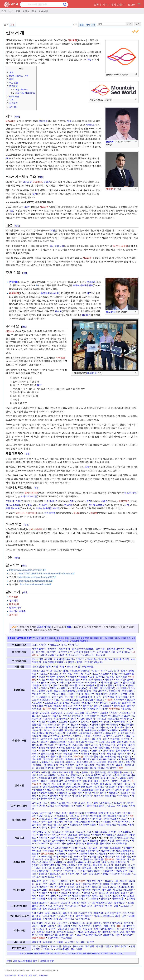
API (7, 158)
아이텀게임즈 (74, 840)
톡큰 (72, 874)
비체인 (104, 501)
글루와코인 (101, 772)
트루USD (127, 935)
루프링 (97, 923)
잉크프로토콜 (48, 753)
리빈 (61, 884)
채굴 (34, 11)
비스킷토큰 (69, 838)
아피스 (35, 742)
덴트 (100, 881)
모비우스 (71, 666)
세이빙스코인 (45, 819)
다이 (64, 813)
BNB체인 (37, 182)
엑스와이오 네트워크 (82, 745)
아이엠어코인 (52, 859)
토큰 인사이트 (13, 508)
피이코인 (43, 827)
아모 (50, 906)
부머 (85, 680)
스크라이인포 (110, 887)
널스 (43, 671)
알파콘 (97, 890)
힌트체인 (131, 898)
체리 (103, 753)
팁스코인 (123, 825)
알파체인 (87, 890)
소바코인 (61, 854)
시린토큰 (108, 736)
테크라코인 (49, 759)
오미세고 (100, 787)
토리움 (103, 793)
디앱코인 (103, 813)
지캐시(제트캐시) (65, 806)
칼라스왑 (59, 935)
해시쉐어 (100, 655)
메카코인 (92, 848)
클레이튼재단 (31, 493)
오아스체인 (126, 906)
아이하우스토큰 (111, 819)
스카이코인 (64, 682)
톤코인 (86, 759)
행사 (116, 953)
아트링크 (87, 859)
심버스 (117, 682)
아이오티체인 (72, 906)
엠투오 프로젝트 (67, 748)
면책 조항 (33, 975)
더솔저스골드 (100, 832)
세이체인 (120, 680)
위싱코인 (108, 865)
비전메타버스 (83, 838)
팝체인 (106, 874)
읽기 (75, 25)
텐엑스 (88, 793)
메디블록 (105, 884)
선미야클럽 (95, 816)
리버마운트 (119, 722)
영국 (69, 121)
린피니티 (85, 903)
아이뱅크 (96, 819)
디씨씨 (73, 719)
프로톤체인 (110, 796)
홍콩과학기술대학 (50, 293)
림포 (78, 884)
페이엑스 (65, 796)
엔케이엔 (122, 688)
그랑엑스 (104, 713)
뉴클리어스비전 (40, 903)
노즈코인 (128, 772)
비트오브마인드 (126, 733)
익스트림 (74, 751)
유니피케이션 (43, 697)
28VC (35, 713)
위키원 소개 (22, 975)
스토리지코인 (50, 916)
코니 (72, 935)
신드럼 (46, 840)
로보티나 (74, 722)
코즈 (79, 935)
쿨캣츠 (58, 825)
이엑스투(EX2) (121, 946)
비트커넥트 (77, 946)
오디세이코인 (100, 691)
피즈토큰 (60, 768)
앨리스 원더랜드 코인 (43, 862)
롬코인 (95, 722)
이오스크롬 (122, 697)
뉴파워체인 (77, 716)
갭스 (45, 881)
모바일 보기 (43, 975)
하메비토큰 (124, 796)
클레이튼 (126, 703)
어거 (34, 893)
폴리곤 (47, 182)
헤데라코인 (115, 709)
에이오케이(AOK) (78, 688)
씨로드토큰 (46, 739)
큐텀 (96, 703)
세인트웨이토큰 (73, 781)
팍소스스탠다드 (98, 762)
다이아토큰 (91, 716)
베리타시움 (58, 730)
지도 (89, 953)
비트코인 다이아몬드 (84, 652)
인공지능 (29, 953)
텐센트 (58, 311)
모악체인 (101, 677)
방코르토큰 (85, 926)
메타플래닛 (109, 835)
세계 (59, 953)
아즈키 (124, 819)
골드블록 (80, 713)
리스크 (95, 674)
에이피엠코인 (63, 745)
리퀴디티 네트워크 (48, 778)
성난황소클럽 (110, 816)
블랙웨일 (103, 730)
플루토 (119, 765)
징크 (107, 896)
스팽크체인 (66, 856)
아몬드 (77, 890)
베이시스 (70, 730)
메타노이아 (51, 727)
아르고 (56, 685)
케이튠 (110, 868)
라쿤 (48, 835)
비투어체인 (73, 733)
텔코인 (60, 759)
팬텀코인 (130, 762)
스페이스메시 (92, 682)
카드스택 (100, 700)
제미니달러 (118, 932)
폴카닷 (97, 706)
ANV (34, 848)
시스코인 (56, 784)
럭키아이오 (127, 719)
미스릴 (60, 851)
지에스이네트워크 (81, 896)
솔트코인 (66, 736)
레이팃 (123, 881)
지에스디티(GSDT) (123, 822)
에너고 (71, 742)
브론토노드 (91, 730)
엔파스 (104, 840)
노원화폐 (59, 942)
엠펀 (112, 840)
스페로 (77, 856)
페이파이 (38, 765)
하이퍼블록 (75, 709)
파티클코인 (123, 806)
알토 (85, 840)
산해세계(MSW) (100, 838)
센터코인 (87, 781)
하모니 (55, 709)
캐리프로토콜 (12, 505)
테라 (80, 793)
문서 (6, 25)
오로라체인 (114, 691)
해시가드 (65, 827)
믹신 (69, 803)
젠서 (133, 946)
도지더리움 (38, 659)
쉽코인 (115, 781)
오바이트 (36, 694)
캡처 (35, 194)
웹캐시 (121, 787)
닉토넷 (96, 671)
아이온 (65, 685)
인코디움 (96, 751)
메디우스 (116, 884)
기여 (105, 5)
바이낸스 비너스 (109, 778)
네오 (50, 671)
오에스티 (80, 659)
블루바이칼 (93, 851)
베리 (131, 778)
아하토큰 (98, 859)
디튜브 (74, 848)
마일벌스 (85, 724)
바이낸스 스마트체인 (26, 513)
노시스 (53, 881)
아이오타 (59, 906)
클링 (120, 756)
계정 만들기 (118, 5)
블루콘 (44, 781)
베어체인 (86, 315)
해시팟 (93, 768)
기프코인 (80, 832)
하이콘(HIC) (82, 768)
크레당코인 (108, 871)
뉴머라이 (63, 881)
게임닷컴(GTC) (40, 832)
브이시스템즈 (96, 680)
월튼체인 (36, 909)
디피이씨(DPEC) (93, 775)
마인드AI (74, 724)
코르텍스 (67, 756)
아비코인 (96, 739)
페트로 (91, 942)
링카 (62, 778)
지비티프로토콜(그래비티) (107, 916)
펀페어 (70, 843)
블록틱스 (114, 730)
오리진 (94, 748)
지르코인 (107, 822)
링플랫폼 (36, 724)
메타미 (126, 884)
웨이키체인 (102, 694)
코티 (128, 790)
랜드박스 (128, 813)
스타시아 (114, 854)
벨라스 (60, 680)
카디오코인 (128, 896)
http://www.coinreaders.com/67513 (26, 570)
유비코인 (131, 787)
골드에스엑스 (47, 813)
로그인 (132, 5)
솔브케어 (96, 887)
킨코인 (128, 756)
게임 (89, 59)
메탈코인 (70, 778)
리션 (129, 722)
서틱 (127, 505)
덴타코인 (92, 881)
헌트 (121, 768)
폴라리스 (87, 706)
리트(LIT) (50, 816)
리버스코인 (42, 884)
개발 (36, 953)
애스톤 (44, 742)
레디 (34, 722)
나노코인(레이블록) (42, 666)
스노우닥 (72, 854)
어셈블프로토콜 (58, 742)
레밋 (56, 666)
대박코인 (103, 716)
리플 (62, 666)
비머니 (44, 645)
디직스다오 (116, 813)
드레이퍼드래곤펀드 (83, 285)
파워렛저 (59, 762)
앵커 (72, 916)
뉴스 (11, 11)
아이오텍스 (124, 501)
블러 (119, 926)
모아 (92, 677)
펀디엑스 (43, 796)
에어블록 (43, 893)
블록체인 (96, 953)
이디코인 (52, 896)
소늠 (38, 916)
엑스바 (128, 784)
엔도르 (64, 893)
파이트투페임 (62, 949)
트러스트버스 (110, 759)
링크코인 (128, 923)
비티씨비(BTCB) (66, 929)
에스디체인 (86, 906)
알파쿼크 (109, 859)
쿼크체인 (69, 505)
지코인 (79, 806)
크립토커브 (48, 949)
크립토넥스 (108, 935)
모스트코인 (116, 848)
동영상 (26, 11)
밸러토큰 (97, 926)
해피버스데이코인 (107, 768)
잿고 (59, 753)
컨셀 (43, 756)
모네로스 (81, 778)
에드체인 (71, 862)
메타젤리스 (62, 816)
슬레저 (46, 784)
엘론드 (42, 691)
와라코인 (111, 787)
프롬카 (110, 765)
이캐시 (64, 645)
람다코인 (67, 913)
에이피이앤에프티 (85, 742)
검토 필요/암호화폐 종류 (25, 961)
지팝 (78, 868)
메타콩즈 (74, 816)
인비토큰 (85, 751)
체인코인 (111, 753)
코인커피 (119, 790)
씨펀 (129, 856)
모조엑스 (101, 727)
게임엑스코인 (56, 832)
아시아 (53, 953)
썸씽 (100, 856)
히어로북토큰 (120, 843)
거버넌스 (90, 125)
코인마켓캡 (50, 513)
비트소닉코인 (40, 929)
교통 (48, 953)
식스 (85, 856)
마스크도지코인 (51, 724)
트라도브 (96, 759)
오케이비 (50, 932)
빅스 (79, 929)
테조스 (49, 706)
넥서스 (57, 671)
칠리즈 (121, 753)
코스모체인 (60, 898)
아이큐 (64, 859)
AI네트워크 (37, 913)
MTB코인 (44, 713)
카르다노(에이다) (94, 662)
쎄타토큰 (109, 856)
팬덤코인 (127, 874)
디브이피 (48, 719)
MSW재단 (11, 121)
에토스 (106, 862)
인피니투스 (108, 751)
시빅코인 (119, 736)
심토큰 (93, 856)
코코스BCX (42, 843)
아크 (81, 685)
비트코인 (52, 652)
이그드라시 (58, 697)
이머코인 (52, 751)
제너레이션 (59, 868)
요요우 (87, 865)
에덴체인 (63, 688)
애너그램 (107, 890)
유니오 (132, 865)
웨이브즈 (90, 694)
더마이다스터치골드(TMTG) (83, 813)
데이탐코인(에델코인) (120, 716)
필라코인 (105, 898)
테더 (118, 935)
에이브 (69, 822)
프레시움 (101, 765)
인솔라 (57, 700)
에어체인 (54, 893)
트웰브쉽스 (47, 762)
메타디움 (63, 727)
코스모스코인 (51, 703)
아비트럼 (72, 40)
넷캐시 (35, 645)
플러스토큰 (77, 949)
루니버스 (67, 674)
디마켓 (112, 832)
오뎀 (64, 865)
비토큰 (71, 887)
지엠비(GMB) (87, 700)
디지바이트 (38, 835)
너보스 (35, 671)
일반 (121, 953)
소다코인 (105, 781)
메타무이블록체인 (56, 677)
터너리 (77, 513)
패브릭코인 (93, 898)
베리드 (46, 730)
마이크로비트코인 (116, 649)
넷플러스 (56, 716)
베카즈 (51, 680)
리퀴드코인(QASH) (112, 923)
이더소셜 (47, 868)
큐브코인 (72, 898)
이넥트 (42, 751)
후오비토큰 (67, 938)
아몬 (69, 784)
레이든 (49, 659)
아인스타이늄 (48, 655)
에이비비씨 (106, 784)
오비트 (40, 932)
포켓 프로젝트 (67, 765)
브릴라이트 (55, 838)
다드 (72, 881)
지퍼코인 (85, 753)
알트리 (86, 784)
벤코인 (80, 730)
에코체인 (94, 688)
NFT (39, 385)
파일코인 (59, 919)
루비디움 (78, 674)
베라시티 (70, 851)
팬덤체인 (116, 874)
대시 (45, 803)
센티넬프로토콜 (97, 505)
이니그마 (70, 697)
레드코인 (108, 775)
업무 (79, 953)
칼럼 (18, 11)
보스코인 (69, 680)
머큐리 (53, 803)
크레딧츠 (115, 703)
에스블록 (90, 946)
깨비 (58, 813)
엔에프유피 (109, 745)
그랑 (77, 772)
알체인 (111, 685)
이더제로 (70, 662)
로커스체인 (55, 674)
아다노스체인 (83, 739)
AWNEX (36, 772)
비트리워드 (86, 733)
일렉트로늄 (39, 790)
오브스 (46, 694)
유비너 (37, 868)
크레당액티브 (94, 871)
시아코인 (63, 916)
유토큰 (88, 916)
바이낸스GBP (39, 926)
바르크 (128, 727)
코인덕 (109, 790)
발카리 (123, 778)
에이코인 (50, 745)
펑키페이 (54, 796)
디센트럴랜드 (125, 832)
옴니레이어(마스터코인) (68, 655)
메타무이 (74, 727)
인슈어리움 (64, 896)
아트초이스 (127, 739)
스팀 (56, 856)
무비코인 (36, 851)
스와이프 (125, 781)
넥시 (48, 923)
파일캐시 (48, 919)
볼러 (78, 680)
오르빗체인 (128, 691)
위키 (4, 11)
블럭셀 (66, 946)
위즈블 (124, 694)
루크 (87, 674)
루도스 (82, 848)
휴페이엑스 (46, 798)
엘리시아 (52, 748)
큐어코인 (104, 703)
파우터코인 (95, 874)
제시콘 (70, 868)
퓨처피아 (90, 765)
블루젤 (62, 887)
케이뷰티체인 (54, 756)
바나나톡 (118, 727)
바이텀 (84, 816)
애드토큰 (129, 890)
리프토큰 (105, 674)
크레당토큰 (121, 871)
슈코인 (53, 682)
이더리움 (27, 182)
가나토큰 (36, 881)
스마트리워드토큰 (119, 838)
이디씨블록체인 (84, 697)
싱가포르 (43, 121)
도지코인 (52, 649)
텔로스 (58, 706)
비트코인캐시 (124, 652)
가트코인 (69, 713)
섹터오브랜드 (61, 819)
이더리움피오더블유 (53, 662)
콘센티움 (98, 756)
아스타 (77, 784)
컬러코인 (131, 700)
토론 (96, 5)
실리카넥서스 (59, 840)
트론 (85, 874)
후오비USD (53, 938)
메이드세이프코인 (83, 913)
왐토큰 (124, 893)
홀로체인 (127, 709)
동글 (50, 848)
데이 (54, 923)
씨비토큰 (59, 739)
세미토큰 (123, 816)
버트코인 (41, 652)
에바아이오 (123, 742)
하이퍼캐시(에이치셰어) (95, 709)
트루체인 (67, 706)
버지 (89, 803)
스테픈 (87, 736)
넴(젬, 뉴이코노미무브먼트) (76, 671)
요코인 (80, 694)
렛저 (89, 501)
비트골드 (54, 645)
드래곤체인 (113, 671)
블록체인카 (120, 903)
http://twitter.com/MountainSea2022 (36, 577)
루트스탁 (100, 649)
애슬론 (95, 784)
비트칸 (52, 929)
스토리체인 (46, 856)
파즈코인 (124, 793)
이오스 (97, 697)
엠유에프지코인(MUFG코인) (79, 787)
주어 (76, 753)
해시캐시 (74, 645)
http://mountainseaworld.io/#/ (35, 584)
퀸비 (65, 825)
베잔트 (35, 781)
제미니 (73, 501)
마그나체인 (55, 946)
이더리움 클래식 (121, 659)
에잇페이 (118, 784)
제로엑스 (106, 932)
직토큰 (95, 753)
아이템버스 (75, 859)
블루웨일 (125, 730)
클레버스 (43, 874)
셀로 (96, 781)
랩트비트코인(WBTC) (83, 649)
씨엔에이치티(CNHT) (105, 929)
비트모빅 (98, 733)
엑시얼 (98, 745)
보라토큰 (81, 851)
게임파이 (44, 207)
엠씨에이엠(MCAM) (53, 787)
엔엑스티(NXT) (108, 688)
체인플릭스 (88, 868)
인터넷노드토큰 (51, 909)
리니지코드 (106, 722)
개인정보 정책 (10, 975)
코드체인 (38, 703)
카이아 (110, 700)
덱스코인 (63, 923)
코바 (50, 898)
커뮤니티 (43, 11)
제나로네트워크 (70, 700)
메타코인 (72, 677)
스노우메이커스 (86, 854)
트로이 (102, 825)
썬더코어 (43, 505)
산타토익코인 (48, 854)
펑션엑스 (70, 919)
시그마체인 (106, 682)
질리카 (80, 662)
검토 (69, 627)
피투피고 (54, 827)
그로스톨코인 (39, 649)
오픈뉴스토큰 (75, 865)
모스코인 (121, 835)
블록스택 (98, 913)
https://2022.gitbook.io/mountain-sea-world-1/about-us (46, 574)
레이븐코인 (38, 816)
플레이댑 (80, 843)
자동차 (42, 953)
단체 (74, 953)
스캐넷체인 (102, 854)
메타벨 (94, 513)
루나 (117, 775)
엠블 (116, 906)
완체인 (71, 694)
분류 (9, 961)
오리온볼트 (82, 748)
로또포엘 (63, 722)
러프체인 (65, 903)
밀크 (109, 727)
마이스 (64, 724)
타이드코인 (88, 655)
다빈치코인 (38, 775)
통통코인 (113, 793)
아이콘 (74, 685)
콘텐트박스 (70, 871)
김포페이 (48, 942)
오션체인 (103, 893)
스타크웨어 (119, 803)
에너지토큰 (46, 822)
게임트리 (69, 832)
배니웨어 (36, 730)
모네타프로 (94, 778)
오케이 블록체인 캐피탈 (48, 508)
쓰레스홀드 (55, 890)
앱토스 (44, 688)
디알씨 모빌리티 (87, 719)
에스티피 (59, 822)
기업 (69, 953)
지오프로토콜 (86, 790)
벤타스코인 (109, 926)
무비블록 (128, 848)
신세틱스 (74, 819)
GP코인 (46, 772)
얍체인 (53, 688)
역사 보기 (90, 25)
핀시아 (46, 709)
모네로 (62, 803)
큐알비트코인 (48, 793)
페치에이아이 (51, 765)
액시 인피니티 (57, 246)
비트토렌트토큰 (113, 913)
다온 (103, 671)
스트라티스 (77, 682)
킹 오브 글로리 (120, 246)
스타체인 (125, 854)
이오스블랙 (109, 697)
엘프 (30, 505)
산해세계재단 (36, 529)
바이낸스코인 (70, 926)
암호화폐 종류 (44, 627)
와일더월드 (105, 748)
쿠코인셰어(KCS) (92, 935)
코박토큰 (78, 756)
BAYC (35, 813)
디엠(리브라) (76, 775)
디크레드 (43, 674)
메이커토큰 (113, 724)
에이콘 (97, 862)
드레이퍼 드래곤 (29, 496)
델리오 (64, 775)
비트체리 (109, 680)
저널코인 (67, 753)
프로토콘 (107, 706)
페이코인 (76, 796)
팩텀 (121, 762)
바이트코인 (79, 803)
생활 (84, 953)
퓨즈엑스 (98, 796)
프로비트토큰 (39, 938)
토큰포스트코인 (73, 759)
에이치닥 (99, 906)
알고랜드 (101, 685)
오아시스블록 (59, 694)
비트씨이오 (110, 733)
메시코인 (97, 835)
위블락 (42, 896)
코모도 (112, 806)
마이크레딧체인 (91, 884)
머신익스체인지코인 (102, 903)
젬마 (98, 822)
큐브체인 (87, 703)
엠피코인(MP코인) (51, 865)
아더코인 (46, 685)
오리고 (51, 806)
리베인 (53, 884)
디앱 (11, 211)
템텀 (96, 793)
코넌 (124, 916)
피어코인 (36, 709)
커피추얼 (99, 790)
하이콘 (64, 709)
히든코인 (59, 798)
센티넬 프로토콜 (51, 736)
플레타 (130, 706)
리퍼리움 (69, 884)
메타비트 (104, 848)
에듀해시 (60, 862)
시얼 (128, 736)
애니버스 (120, 859)
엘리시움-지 (75, 893)
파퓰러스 (70, 762)
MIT (89, 293)
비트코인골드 (65, 652)
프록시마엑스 (83, 919)
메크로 (40, 727)
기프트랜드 (125, 713)
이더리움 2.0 (104, 659)
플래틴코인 (119, 706)
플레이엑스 (106, 843)
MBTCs (42, 848)
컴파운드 (36, 825)
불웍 (96, 803)
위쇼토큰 (97, 865)
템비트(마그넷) (57, 843)
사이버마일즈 (56, 781)
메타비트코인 (87, 727)
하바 (59, 877)
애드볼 (130, 859)
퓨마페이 (87, 796)
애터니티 (121, 685)
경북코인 (36, 942)
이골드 (108, 946)
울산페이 (81, 942)
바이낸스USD (55, 926)
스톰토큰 (97, 736)
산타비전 (36, 736)
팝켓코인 (113, 762)
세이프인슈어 (83, 887)
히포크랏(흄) (118, 898)
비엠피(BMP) (107, 851)
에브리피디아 (84, 862)
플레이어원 (92, 843)
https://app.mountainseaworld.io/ (35, 581)
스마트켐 (77, 736)
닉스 (89, 832)
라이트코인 (64, 649)
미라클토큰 (49, 851)
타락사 (64, 909)
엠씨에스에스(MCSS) (65, 691)
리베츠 (75, 903)
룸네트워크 (85, 835)
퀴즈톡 (81, 871)
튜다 (78, 874)
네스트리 (45, 716)
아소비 (40, 859)
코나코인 (48, 825)
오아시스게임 (123, 840)
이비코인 (63, 751)
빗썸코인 (87, 929)
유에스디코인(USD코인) (88, 932)
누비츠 (66, 716)
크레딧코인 (110, 756)
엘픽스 (87, 893)
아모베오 (67, 890)
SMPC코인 (56, 713)
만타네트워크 (98, 724)
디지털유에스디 (77, 923)
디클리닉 (109, 881)
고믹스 (35, 946)
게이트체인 (38, 923)
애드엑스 (118, 890)
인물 (111, 953)
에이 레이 (110, 189)
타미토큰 (36, 759)
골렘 (47, 913)
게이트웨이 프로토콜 (62, 772)
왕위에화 (110, 142)
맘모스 (42, 677)
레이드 (55, 835)
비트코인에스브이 (106, 652)
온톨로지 (115, 893)
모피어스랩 (122, 677)
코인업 (37, 949)
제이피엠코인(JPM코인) (65, 790)
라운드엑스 (114, 719)
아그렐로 (70, 739)
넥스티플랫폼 (115, 772)
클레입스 (54, 874)
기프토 (114, 713)
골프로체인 (92, 713)
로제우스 (85, 722)
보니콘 (53, 887)
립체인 (115, 674)
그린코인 (36, 803)
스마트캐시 (106, 803)
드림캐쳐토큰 (62, 848)
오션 (95, 893)
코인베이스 (52, 501)
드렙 (123, 671)
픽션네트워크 (48, 877)
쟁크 (49, 790)
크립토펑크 (75, 825)
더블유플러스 (52, 775)
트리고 (82, 898)
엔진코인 (94, 840)
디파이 (27, 207)
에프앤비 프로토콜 (106, 742)
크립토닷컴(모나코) (66, 793)
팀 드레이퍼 (111, 312)
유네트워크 (120, 865)
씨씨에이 (85, 819)
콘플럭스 (65, 703)
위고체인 (114, 694)
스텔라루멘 (88, 666)
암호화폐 (11, 638)
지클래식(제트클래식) (95, 806)
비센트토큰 (129, 926)
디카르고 (101, 719)
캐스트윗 (100, 868)
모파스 (110, 677)
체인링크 (116, 896)
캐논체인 (120, 700)
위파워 (116, 748)
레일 (90, 923)
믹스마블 (43, 838)
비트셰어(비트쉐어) (64, 659)
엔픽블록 (121, 745)
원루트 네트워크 (65, 932)
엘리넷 (42, 748)
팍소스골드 (83, 762)
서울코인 (70, 942)
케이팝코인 (121, 868)
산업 (64, 953)
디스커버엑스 (61, 719)
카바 (129, 753)
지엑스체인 (97, 896)
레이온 (42, 722)
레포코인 (52, 722)
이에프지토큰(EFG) (84, 822)
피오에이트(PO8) (45, 768)
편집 (82, 25)
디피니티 (56, 913)
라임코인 (54, 903)
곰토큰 (44, 946)
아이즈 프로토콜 (111, 739)
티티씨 (77, 706)
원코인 (100, 946)
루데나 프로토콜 (69, 835)
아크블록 (90, 685)
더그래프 (81, 881)
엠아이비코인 (84, 691)
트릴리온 (112, 825)
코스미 (88, 756)
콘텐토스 (58, 871)
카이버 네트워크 (44, 935)
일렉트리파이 (123, 751)
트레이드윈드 (90, 825)
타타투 (64, 874)
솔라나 (44, 682)
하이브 (70, 768)
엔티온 (109, 906)
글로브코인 (87, 772)
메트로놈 (83, 677)
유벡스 (125, 748)
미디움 (42, 680)
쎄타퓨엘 (120, 856)
